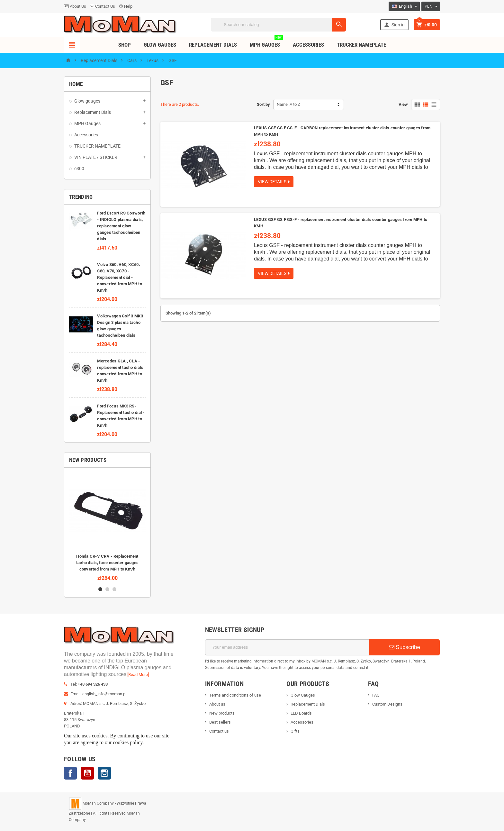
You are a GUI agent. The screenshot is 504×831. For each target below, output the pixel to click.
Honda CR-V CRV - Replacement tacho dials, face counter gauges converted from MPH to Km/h (107, 563)
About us (217, 704)
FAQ (376, 695)
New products (222, 713)
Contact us (219, 731)
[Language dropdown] (405, 6)
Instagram (104, 773)
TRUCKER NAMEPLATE (361, 45)
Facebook (70, 773)
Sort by (263, 104)
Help (126, 6)
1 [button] (100, 589)
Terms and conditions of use (235, 695)
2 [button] (107, 589)
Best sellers (220, 722)
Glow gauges (87, 101)
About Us (75, 6)
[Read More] (138, 675)
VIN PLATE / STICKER (96, 157)
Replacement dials (213, 45)
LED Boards (301, 713)
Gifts (295, 731)
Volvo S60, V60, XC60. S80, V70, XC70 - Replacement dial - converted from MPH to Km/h (120, 277)
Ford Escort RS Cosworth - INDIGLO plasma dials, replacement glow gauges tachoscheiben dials (121, 226)
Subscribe (405, 647)
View (403, 104)
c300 (79, 169)
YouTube (87, 773)
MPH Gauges (266, 42)
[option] (107, 527)
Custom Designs (387, 704)
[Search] (278, 25)
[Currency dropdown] (431, 6)
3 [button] (114, 589)
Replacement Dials (93, 112)
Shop (125, 45)
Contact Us (103, 6)
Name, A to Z (288, 104)
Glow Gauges (160, 45)
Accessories (308, 45)
